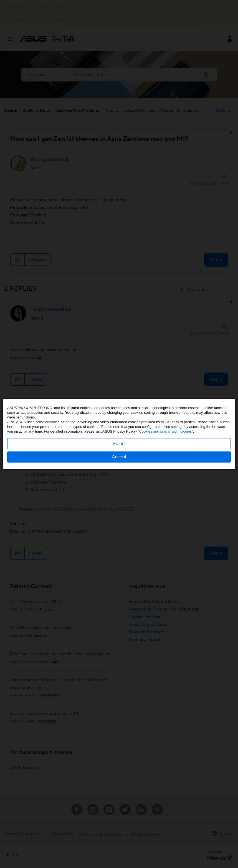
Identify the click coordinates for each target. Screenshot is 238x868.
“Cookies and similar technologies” (165, 431)
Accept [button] (119, 457)
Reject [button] (119, 444)
